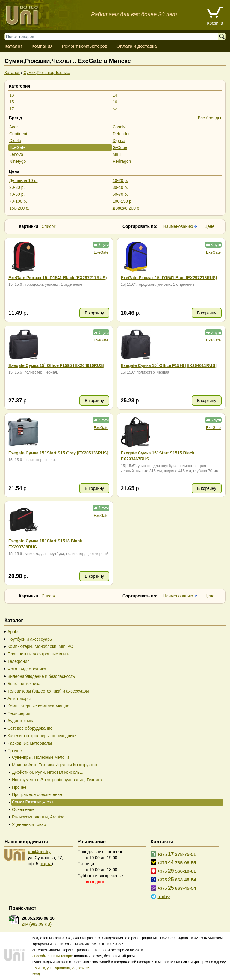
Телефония (18, 661)
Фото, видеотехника (27, 669)
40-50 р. (17, 194)
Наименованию (178, 226)
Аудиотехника (21, 721)
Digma (119, 141)
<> (115, 109)
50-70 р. (120, 194)
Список (49, 226)
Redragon (122, 161)
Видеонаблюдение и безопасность (41, 676)
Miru (117, 154)
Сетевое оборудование (30, 728)
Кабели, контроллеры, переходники (42, 736)
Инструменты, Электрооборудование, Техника (57, 780)
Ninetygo (18, 161)
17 (12, 109)
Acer (14, 127)
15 (12, 102)
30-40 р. (120, 187)
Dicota (15, 141)
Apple (13, 632)
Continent (18, 134)
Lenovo (16, 154)
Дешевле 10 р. (23, 180)
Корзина (215, 23)
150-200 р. (19, 208)
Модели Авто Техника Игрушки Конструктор (55, 765)
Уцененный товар (29, 824)
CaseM (119, 127)
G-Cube (120, 147)
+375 (177, 854)
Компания (42, 46)
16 (115, 102)
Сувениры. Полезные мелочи (40, 757)
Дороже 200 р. (127, 208)
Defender (121, 134)
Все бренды (209, 118)
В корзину (94, 313)
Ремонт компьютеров (85, 46)
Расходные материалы (30, 743)
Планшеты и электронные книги (38, 654)
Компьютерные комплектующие (38, 706)
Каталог (13, 46)
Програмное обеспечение (37, 794)
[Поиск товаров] (114, 36)
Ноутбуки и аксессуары (30, 639)
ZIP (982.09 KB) (37, 924)
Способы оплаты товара (52, 956)
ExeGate (17, 147)
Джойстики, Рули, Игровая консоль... (48, 772)
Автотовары (19, 699)
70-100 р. (18, 201)
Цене (209, 226)
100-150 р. (123, 201)
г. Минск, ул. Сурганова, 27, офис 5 (61, 968)
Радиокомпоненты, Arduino (38, 817)
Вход (36, 974)
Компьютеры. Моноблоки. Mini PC (40, 646)
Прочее (15, 751)
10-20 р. (120, 180)
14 (115, 95)
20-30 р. (17, 187)
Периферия (19, 713)
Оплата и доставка (137, 46)
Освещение (23, 809)
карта (46, 864)
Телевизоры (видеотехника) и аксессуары (48, 691)
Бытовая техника (24, 684)
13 (12, 95)
